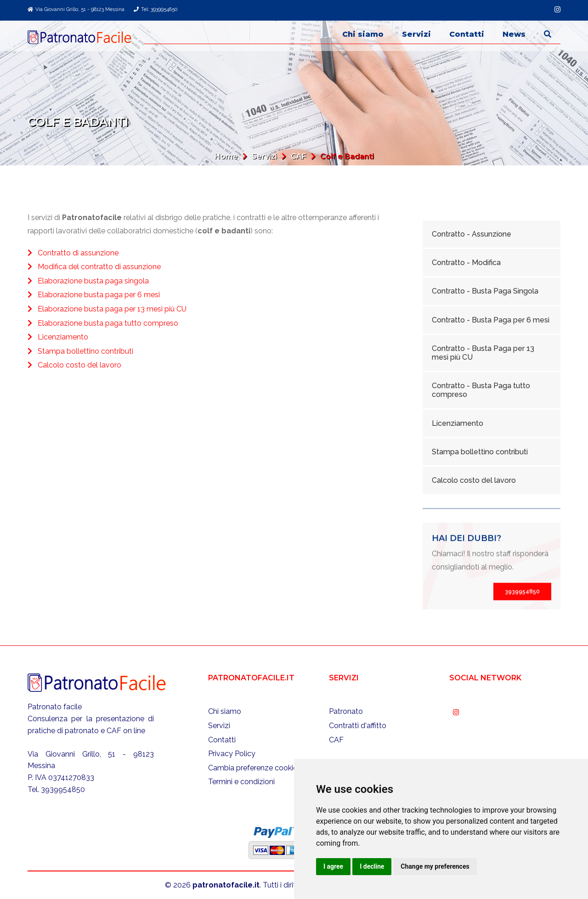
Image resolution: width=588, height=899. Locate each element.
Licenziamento (63, 337)
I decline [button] (372, 866)
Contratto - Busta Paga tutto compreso (481, 390)
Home (226, 156)
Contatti (467, 34)
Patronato (346, 711)
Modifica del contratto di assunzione (99, 267)
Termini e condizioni (241, 782)
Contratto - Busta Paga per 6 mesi (491, 320)
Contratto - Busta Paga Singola (485, 291)
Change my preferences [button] (435, 866)
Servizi (416, 34)
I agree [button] (333, 866)
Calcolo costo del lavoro (79, 365)
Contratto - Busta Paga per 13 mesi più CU (483, 353)
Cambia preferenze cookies (254, 768)
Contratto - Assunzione (472, 234)
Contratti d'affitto (358, 726)
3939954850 (522, 618)
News (514, 34)
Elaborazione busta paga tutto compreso (108, 323)
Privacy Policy (232, 754)
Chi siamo (363, 34)
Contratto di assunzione (78, 253)
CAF (299, 156)
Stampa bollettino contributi (85, 351)
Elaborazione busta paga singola (93, 281)
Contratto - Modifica (466, 263)
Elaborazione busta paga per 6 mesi (99, 295)
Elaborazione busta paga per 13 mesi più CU (112, 309)
